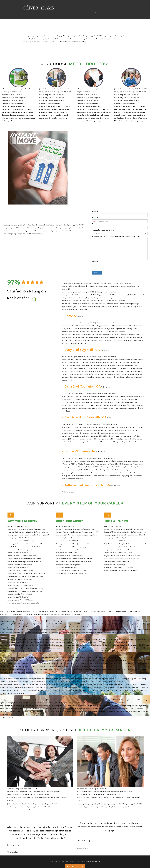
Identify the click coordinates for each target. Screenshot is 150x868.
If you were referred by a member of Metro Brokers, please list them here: (116, 232)
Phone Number (97, 213)
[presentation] (108, 264)
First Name (96, 207)
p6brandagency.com (93, 856)
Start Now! (97, 268)
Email (94, 220)
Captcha (96, 257)
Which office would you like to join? (104, 226)
